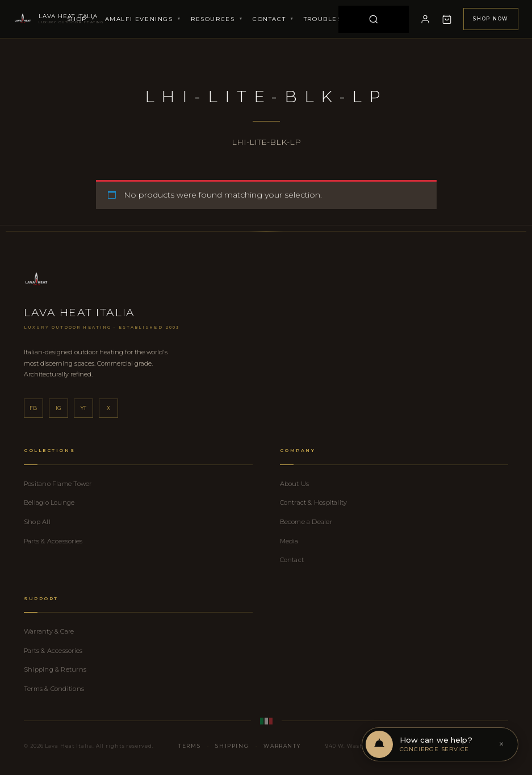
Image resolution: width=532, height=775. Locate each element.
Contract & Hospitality (314, 502)
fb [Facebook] (33, 408)
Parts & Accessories (53, 541)
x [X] (108, 408)
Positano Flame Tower (58, 484)
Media (289, 541)
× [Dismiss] (501, 744)
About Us (295, 484)
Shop (81, 19)
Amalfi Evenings (144, 19)
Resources (217, 19)
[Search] (374, 19)
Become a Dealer (306, 522)
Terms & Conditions (54, 689)
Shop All (37, 522)
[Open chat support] (439, 744)
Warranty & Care (49, 631)
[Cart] (447, 19)
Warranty (282, 746)
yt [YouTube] (84, 408)
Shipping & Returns (55, 669)
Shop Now (491, 19)
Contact (274, 19)
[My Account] (425, 19)
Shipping (232, 746)
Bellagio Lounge (49, 502)
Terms (189, 746)
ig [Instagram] (59, 408)
